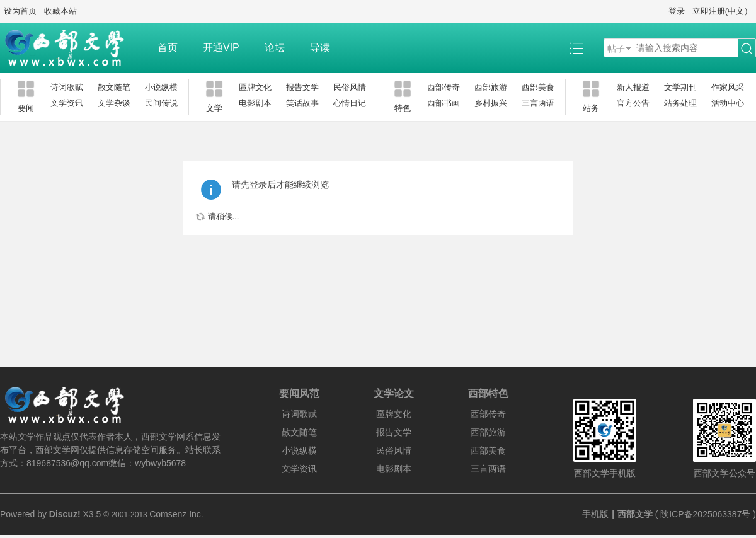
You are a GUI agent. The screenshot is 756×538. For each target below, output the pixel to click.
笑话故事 (302, 103)
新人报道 (633, 87)
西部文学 (635, 514)
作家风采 (728, 87)
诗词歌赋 (67, 87)
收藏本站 (60, 11)
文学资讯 (67, 103)
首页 (168, 48)
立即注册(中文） (722, 11)
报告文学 (302, 87)
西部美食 (538, 87)
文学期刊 (680, 87)
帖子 (616, 49)
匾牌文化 (255, 87)
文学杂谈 (114, 103)
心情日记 (350, 103)
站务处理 (680, 103)
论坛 (275, 48)
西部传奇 (444, 87)
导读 (320, 48)
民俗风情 (350, 87)
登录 (677, 11)
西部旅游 (491, 87)
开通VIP (221, 48)
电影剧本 (255, 103)
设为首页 (20, 11)
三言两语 (538, 103)
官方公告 (633, 103)
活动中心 (728, 103)
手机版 (595, 514)
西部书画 (444, 103)
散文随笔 (114, 87)
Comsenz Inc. (176, 514)
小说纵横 (161, 87)
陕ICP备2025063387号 (705, 514)
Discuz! (65, 514)
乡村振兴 (491, 103)
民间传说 (161, 103)
